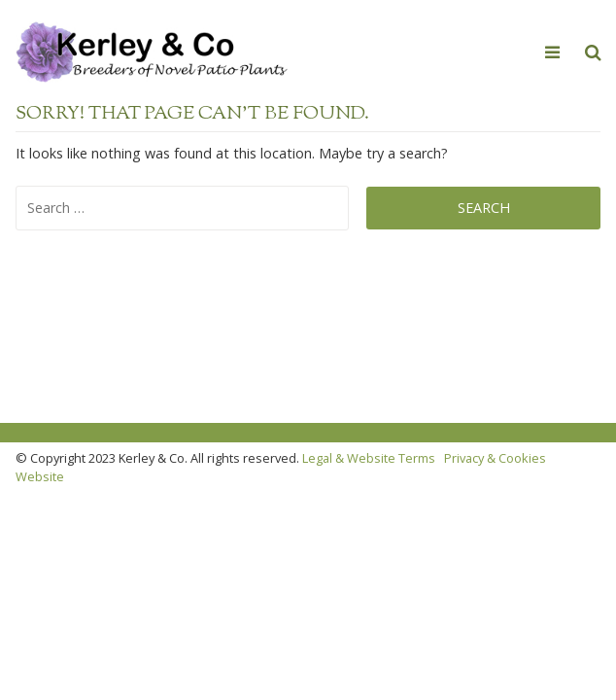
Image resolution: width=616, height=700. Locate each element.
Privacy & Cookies (495, 458)
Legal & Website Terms (369, 458)
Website (40, 476)
